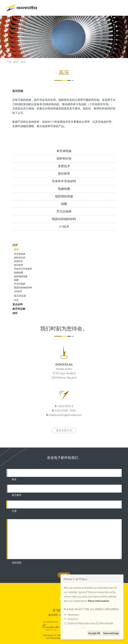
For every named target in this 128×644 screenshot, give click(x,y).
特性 (15, 313)
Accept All (94, 633)
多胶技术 (64, 166)
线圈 (64, 204)
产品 (9, 62)
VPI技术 (64, 227)
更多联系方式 (64, 431)
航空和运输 (19, 309)
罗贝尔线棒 (64, 212)
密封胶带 (64, 174)
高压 (23, 62)
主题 (14, 511)
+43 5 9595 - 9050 (65, 410)
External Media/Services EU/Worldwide (90, 623)
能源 (16, 62)
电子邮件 (17, 495)
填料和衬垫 (64, 159)
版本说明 (53, 615)
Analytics (73, 619)
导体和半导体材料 (64, 181)
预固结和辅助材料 (64, 219)
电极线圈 (64, 189)
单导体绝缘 (64, 151)
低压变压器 (20, 296)
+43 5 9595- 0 (65, 406)
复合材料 (17, 304)
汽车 (16, 300)
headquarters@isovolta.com (65, 415)
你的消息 (17, 563)
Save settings (111, 633)
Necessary (74, 615)
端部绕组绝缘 (64, 196)
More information (98, 601)
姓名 (14, 479)
